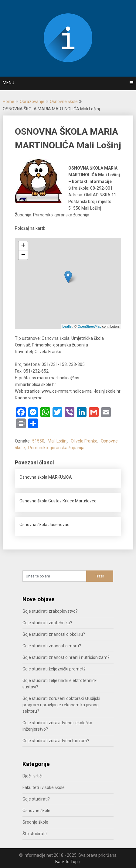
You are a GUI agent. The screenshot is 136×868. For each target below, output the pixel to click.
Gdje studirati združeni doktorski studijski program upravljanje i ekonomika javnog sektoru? (61, 705)
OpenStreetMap (90, 326)
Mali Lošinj (58, 441)
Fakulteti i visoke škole (44, 787)
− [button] (23, 255)
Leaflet (68, 326)
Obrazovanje (32, 102)
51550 (38, 441)
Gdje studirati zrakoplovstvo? (50, 611)
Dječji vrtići (32, 776)
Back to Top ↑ (68, 862)
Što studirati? (35, 834)
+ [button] (23, 246)
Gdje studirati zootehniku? (47, 623)
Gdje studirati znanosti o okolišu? (54, 634)
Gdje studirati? (36, 799)
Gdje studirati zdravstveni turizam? (56, 741)
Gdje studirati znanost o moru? (52, 646)
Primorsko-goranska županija (56, 448)
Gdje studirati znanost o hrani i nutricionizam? (66, 657)
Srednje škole (35, 822)
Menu (8, 83)
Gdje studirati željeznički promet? (54, 669)
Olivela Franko (84, 441)
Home (8, 102)
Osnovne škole (64, 102)
